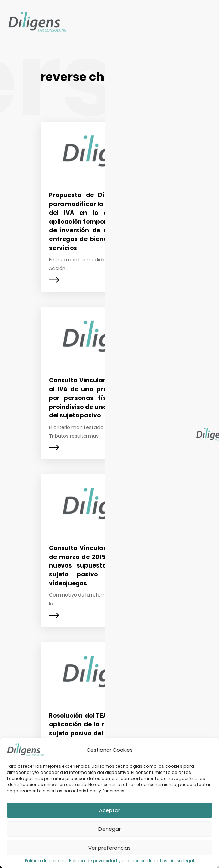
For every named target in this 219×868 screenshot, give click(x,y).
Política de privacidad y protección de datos (118, 861)
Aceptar (109, 810)
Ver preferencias (109, 848)
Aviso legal (182, 861)
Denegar (109, 829)
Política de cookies (45, 861)
